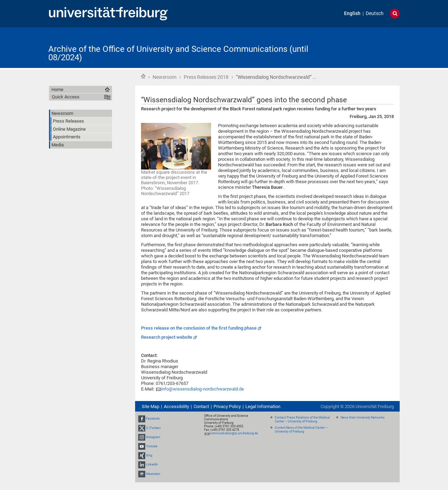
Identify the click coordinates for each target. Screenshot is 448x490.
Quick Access (66, 97)
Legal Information (263, 406)
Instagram (153, 437)
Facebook (153, 419)
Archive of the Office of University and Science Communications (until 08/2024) (178, 53)
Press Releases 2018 (206, 77)
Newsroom (164, 77)
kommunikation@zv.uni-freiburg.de (234, 433)
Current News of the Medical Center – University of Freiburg (301, 430)
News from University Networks (363, 417)
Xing (149, 455)
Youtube (152, 446)
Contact (201, 406)
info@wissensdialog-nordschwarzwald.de (202, 389)
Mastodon (153, 474)
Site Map (150, 406)
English (352, 13)
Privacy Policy (227, 406)
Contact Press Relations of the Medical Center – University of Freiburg (302, 419)
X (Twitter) (153, 428)
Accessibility (176, 406)
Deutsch (375, 13)
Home (143, 76)
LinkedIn (152, 464)
